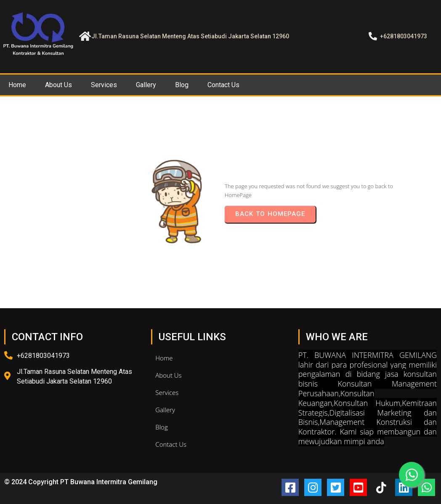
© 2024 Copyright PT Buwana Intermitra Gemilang (81, 482)
